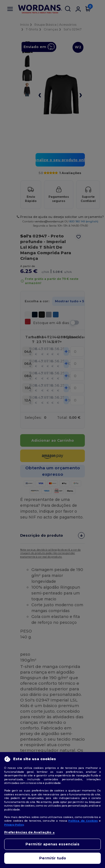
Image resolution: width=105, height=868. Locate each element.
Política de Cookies (83, 821)
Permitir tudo (53, 858)
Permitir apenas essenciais (53, 844)
